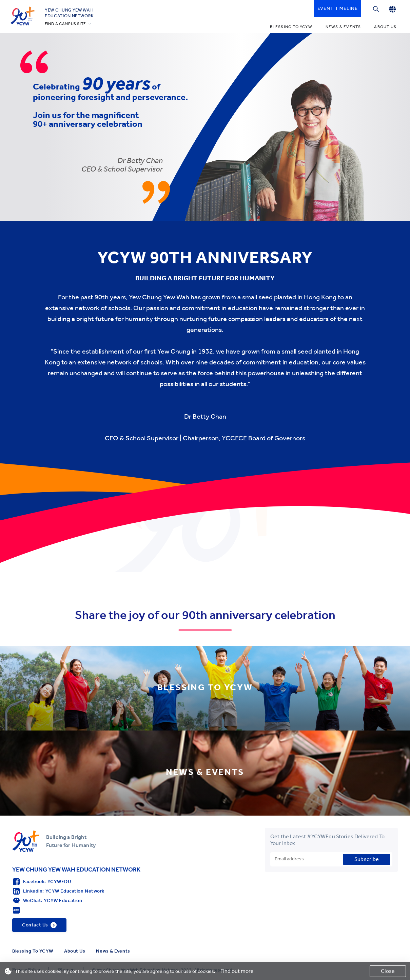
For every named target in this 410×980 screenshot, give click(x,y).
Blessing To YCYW (291, 27)
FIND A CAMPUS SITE (65, 24)
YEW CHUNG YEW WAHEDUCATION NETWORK (69, 13)
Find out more (237, 971)
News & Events (343, 27)
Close (388, 971)
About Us (385, 27)
